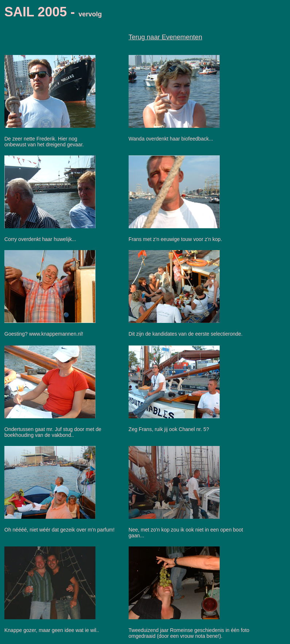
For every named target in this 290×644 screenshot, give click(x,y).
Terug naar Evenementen (165, 37)
